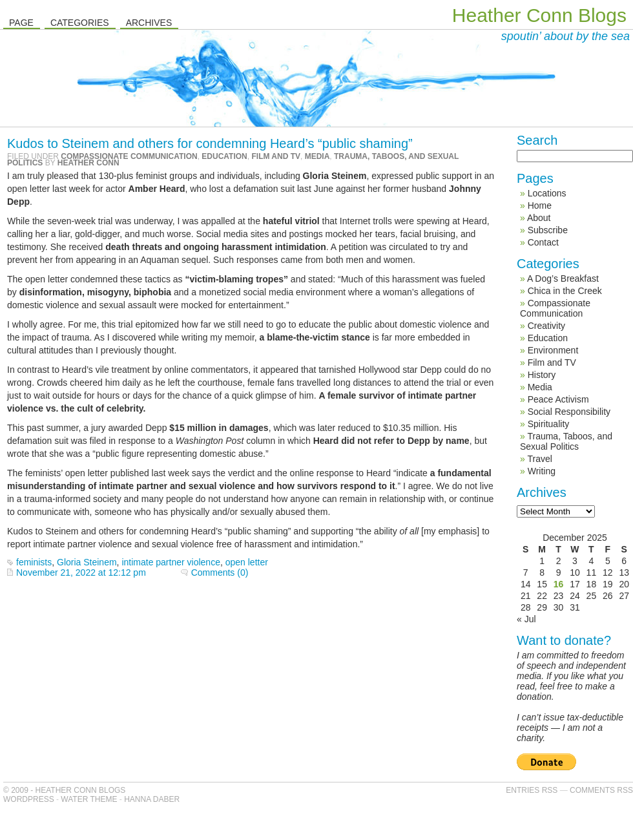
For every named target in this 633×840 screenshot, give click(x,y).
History (542, 375)
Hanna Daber (152, 799)
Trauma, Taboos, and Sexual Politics (566, 441)
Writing (542, 471)
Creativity (546, 326)
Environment (553, 350)
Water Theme (89, 799)
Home (540, 205)
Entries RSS (532, 790)
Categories (80, 23)
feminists (34, 562)
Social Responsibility (569, 412)
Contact (543, 242)
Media (317, 156)
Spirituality (549, 424)
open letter (247, 562)
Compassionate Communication (129, 156)
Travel (539, 459)
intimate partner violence (171, 562)
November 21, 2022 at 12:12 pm (81, 572)
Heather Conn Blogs (539, 15)
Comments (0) (220, 572)
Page (21, 23)
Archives (149, 23)
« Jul (526, 619)
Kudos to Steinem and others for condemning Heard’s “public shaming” (210, 143)
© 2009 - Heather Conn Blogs (64, 790)
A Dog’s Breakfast (563, 278)
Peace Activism (558, 399)
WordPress (29, 799)
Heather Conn (88, 163)
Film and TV (276, 156)
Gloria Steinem (87, 562)
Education (224, 156)
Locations (547, 193)
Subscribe (548, 230)
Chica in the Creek (565, 291)
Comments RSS (601, 790)
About (539, 218)
